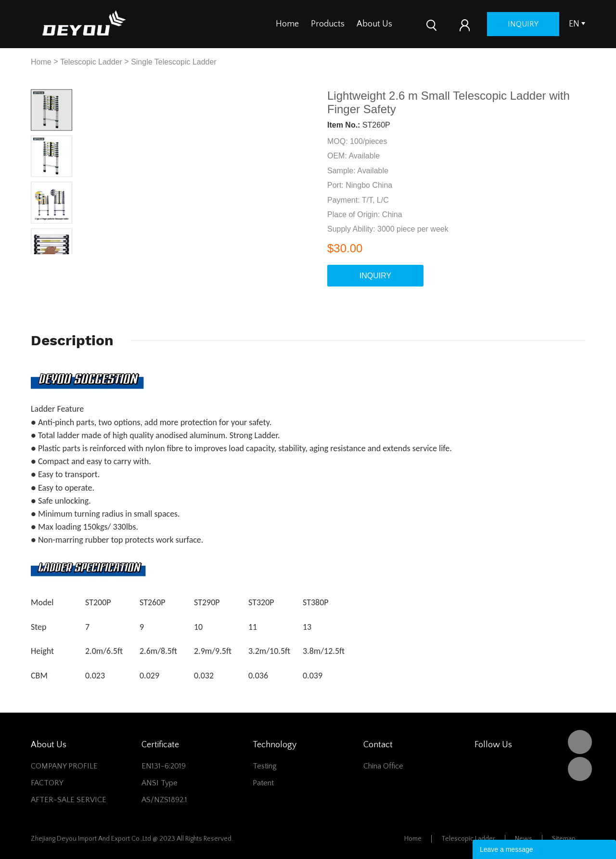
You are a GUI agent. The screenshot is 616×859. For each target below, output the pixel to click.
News (524, 839)
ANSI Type (160, 783)
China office (383, 766)
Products (328, 24)
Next (62, 262)
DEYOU (580, 742)
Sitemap (564, 839)
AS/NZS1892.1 (164, 800)
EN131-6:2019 (164, 766)
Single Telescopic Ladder (174, 62)
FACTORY (47, 783)
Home (287, 24)
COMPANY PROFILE (64, 766)
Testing (265, 766)
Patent (263, 783)
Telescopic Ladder (91, 62)
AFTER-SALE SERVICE (69, 800)
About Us (374, 24)
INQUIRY (375, 276)
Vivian (580, 769)
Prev (41, 262)
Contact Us (425, 24)
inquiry (545, 24)
